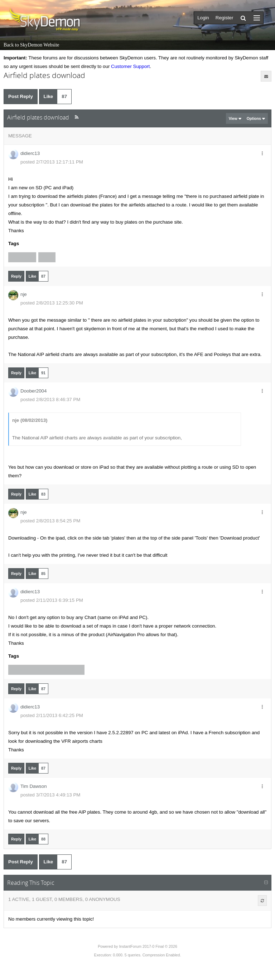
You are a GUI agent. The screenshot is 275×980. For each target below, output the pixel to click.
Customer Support (130, 66)
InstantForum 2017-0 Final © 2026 (148, 946)
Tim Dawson (34, 786)
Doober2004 (33, 391)
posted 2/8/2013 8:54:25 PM (50, 521)
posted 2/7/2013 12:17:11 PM (52, 162)
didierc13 (30, 153)
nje (24, 294)
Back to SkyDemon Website (31, 45)
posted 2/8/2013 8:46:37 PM (50, 399)
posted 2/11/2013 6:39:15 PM (52, 600)
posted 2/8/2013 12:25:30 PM (52, 303)
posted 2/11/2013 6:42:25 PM (52, 715)
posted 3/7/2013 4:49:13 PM (50, 795)
